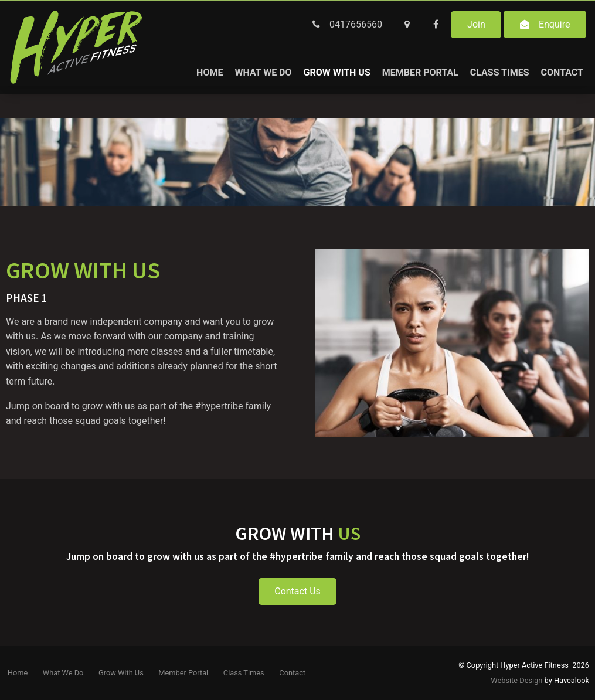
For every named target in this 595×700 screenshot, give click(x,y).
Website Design (516, 680)
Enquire (555, 24)
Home (210, 72)
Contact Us (297, 591)
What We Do (263, 72)
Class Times (500, 72)
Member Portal (420, 72)
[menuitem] (18, 673)
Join (476, 24)
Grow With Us (337, 72)
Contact (562, 72)
